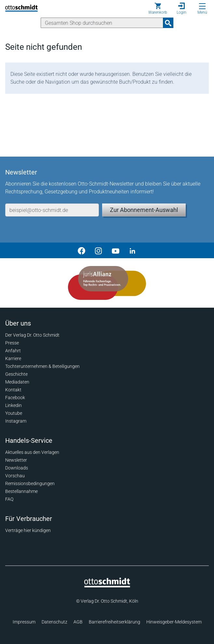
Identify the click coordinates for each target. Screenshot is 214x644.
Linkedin (13, 405)
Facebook (15, 398)
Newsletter (16, 460)
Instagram (16, 421)
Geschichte (16, 374)
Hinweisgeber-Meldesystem (174, 622)
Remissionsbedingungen (30, 483)
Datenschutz (54, 622)
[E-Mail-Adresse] (52, 210)
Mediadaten (17, 382)
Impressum (24, 622)
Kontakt (13, 390)
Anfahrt (13, 351)
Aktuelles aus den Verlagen (32, 452)
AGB (78, 622)
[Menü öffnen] (202, 6)
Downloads (17, 468)
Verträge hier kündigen (28, 530)
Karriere (13, 358)
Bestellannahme (21, 491)
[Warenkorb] (158, 8)
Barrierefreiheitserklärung (114, 622)
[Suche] (102, 23)
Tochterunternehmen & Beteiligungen (42, 366)
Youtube (14, 413)
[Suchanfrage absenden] (168, 23)
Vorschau (15, 476)
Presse (12, 343)
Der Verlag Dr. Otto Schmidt (32, 335)
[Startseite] (107, 586)
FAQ (9, 499)
